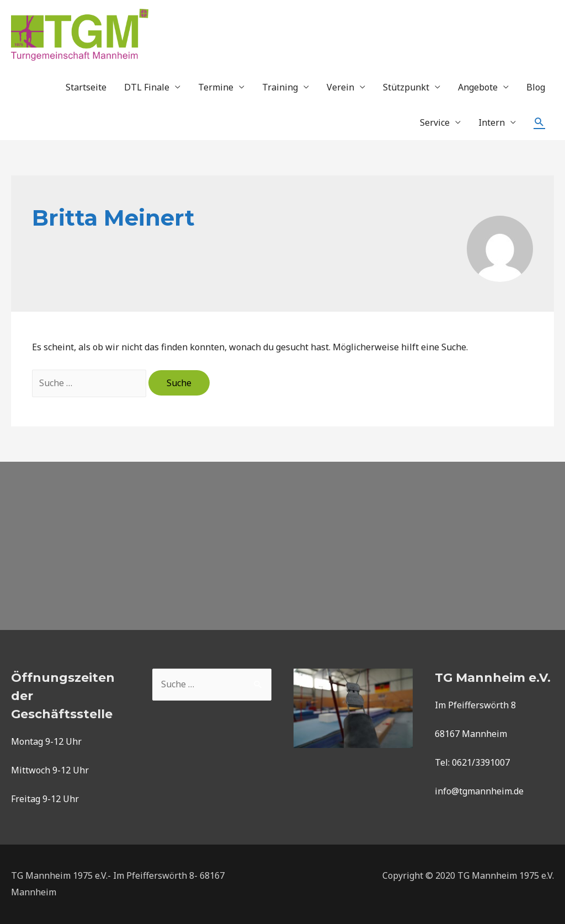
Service (435, 122)
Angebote (478, 87)
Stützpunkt (406, 87)
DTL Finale (147, 87)
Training (280, 87)
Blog (536, 87)
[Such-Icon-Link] (539, 122)
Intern (492, 122)
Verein (340, 87)
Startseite (86, 87)
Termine (216, 87)
